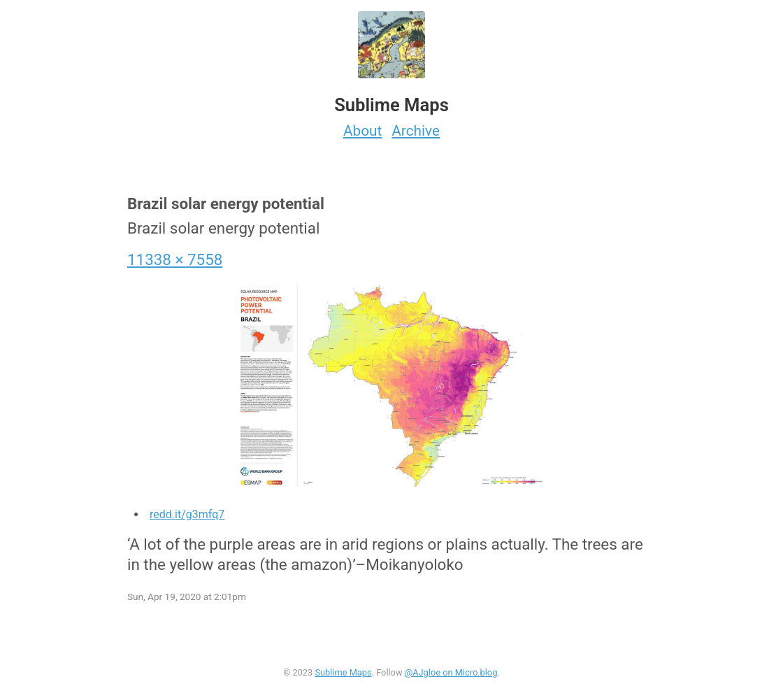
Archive (416, 131)
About (362, 131)
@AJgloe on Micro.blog (451, 672)
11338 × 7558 (175, 259)
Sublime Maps (343, 672)
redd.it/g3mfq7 (187, 514)
